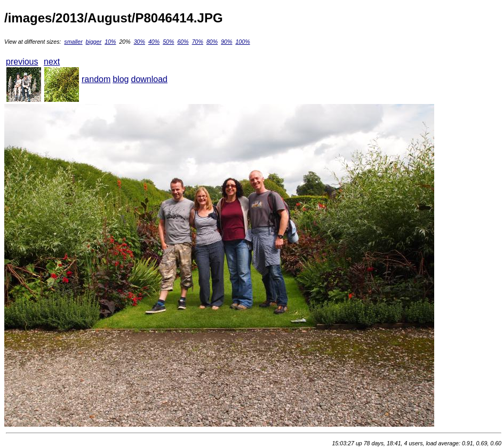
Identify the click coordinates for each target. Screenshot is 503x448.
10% (110, 42)
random (96, 79)
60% (183, 42)
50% (168, 42)
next (52, 62)
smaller (73, 42)
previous (22, 62)
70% (198, 42)
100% (242, 42)
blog (121, 79)
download (150, 79)
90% (226, 42)
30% (139, 42)
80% (212, 42)
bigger (94, 42)
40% (154, 42)
